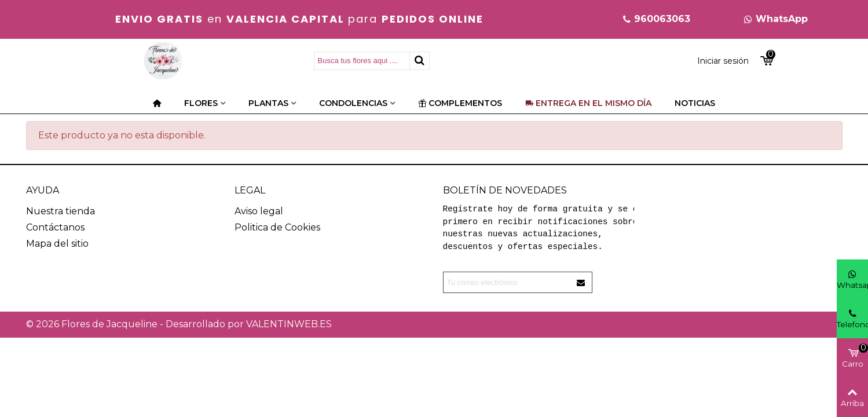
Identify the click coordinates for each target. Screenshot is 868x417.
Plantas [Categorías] (268, 103)
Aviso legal (259, 211)
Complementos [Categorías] (460, 103)
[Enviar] (581, 282)
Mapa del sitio (57, 244)
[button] (656, 19)
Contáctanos (55, 227)
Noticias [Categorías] (695, 103)
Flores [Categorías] (201, 103)
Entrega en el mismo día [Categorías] (588, 103)
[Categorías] (157, 103)
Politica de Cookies (277, 227)
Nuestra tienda (61, 211)
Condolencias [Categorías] (353, 103)
